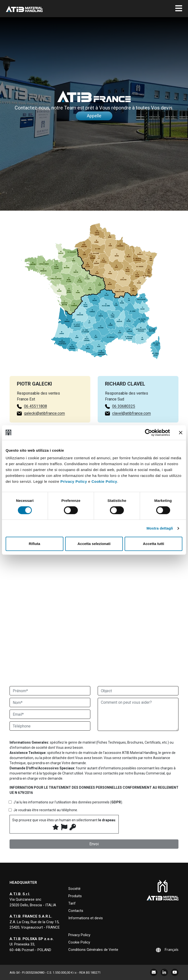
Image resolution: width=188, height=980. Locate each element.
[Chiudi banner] (181, 433)
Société (74, 889)
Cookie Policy (104, 481)
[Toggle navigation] (179, 9)
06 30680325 (124, 415)
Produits (75, 896)
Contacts (76, 911)
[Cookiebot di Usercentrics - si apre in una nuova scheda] (148, 433)
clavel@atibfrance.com (131, 422)
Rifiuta (34, 544)
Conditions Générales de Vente (93, 950)
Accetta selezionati (94, 544)
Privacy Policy (74, 481)
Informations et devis (86, 918)
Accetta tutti (154, 544)
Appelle (94, 116)
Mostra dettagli (160, 528)
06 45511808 (27, 406)
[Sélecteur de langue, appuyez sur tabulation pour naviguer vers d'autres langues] (161, 950)
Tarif (72, 903)
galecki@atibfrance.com (36, 413)
